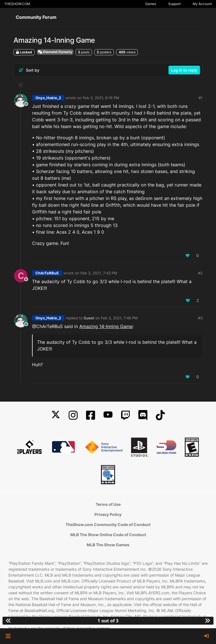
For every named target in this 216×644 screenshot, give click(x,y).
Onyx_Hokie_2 (48, 98)
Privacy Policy (108, 514)
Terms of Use (108, 504)
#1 (201, 98)
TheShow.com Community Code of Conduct (108, 524)
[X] (56, 415)
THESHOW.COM (17, 4)
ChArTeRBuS (47, 273)
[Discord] (143, 415)
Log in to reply (184, 70)
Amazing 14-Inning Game (106, 326)
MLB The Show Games (108, 545)
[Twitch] (125, 415)
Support (174, 4)
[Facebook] (91, 415)
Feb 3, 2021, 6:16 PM (101, 98)
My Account (202, 4)
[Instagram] (73, 415)
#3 (200, 318)
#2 (200, 273)
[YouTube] (108, 415)
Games (151, 4)
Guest (89, 318)
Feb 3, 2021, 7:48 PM (119, 318)
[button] (8, 636)
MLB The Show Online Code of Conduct (108, 535)
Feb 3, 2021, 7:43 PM (99, 273)
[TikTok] (160, 415)
